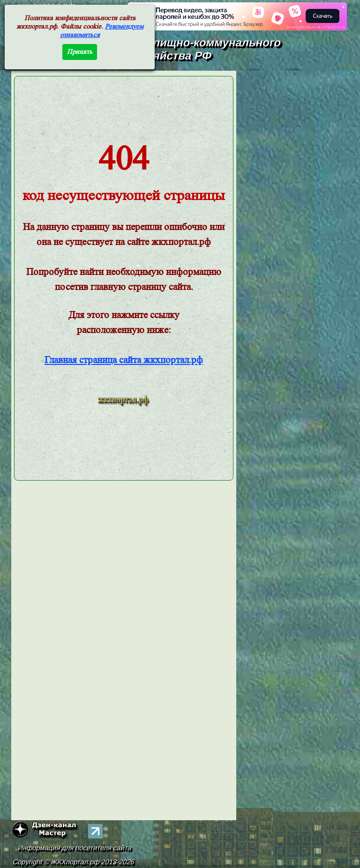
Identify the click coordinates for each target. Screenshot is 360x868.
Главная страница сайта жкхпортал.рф (124, 360)
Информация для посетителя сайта (75, 848)
